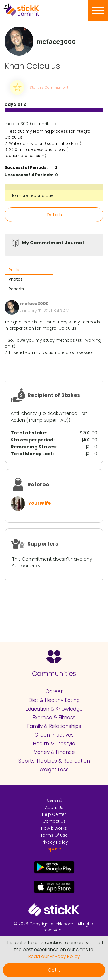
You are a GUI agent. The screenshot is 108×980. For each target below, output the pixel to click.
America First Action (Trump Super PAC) (49, 417)
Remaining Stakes (33, 447)
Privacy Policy (54, 842)
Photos (16, 279)
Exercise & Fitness (54, 718)
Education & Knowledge (54, 709)
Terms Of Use (54, 835)
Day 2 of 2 (15, 104)
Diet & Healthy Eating (54, 700)
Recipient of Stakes (54, 395)
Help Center (54, 814)
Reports (16, 289)
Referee (38, 484)
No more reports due (32, 195)
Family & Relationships (54, 726)
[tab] (29, 270)
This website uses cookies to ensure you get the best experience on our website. (54, 946)
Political (49, 413)
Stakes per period (32, 440)
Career (54, 691)
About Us (54, 807)
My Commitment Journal (53, 243)
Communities (54, 674)
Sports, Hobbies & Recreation (54, 761)
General (54, 800)
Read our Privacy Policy (54, 956)
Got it (54, 970)
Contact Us (54, 821)
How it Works (54, 828)
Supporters (43, 544)
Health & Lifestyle (54, 744)
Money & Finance (54, 752)
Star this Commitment (49, 87)
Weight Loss (54, 770)
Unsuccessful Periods (28, 175)
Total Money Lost (32, 454)
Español (54, 849)
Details (54, 215)
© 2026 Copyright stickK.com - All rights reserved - (54, 927)
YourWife (39, 503)
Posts (14, 270)
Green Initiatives (54, 735)
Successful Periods (25, 167)
